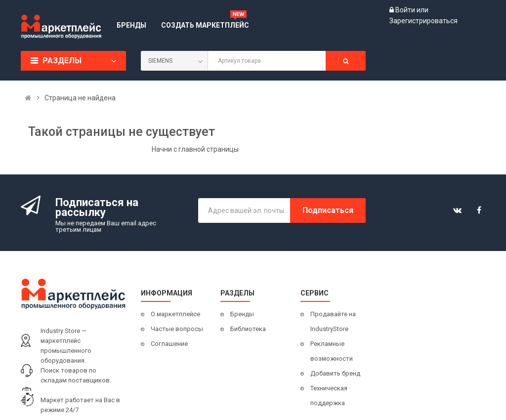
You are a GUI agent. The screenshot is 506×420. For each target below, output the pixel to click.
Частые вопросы (177, 329)
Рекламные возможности (332, 351)
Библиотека (248, 329)
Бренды (242, 314)
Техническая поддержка (329, 396)
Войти (406, 10)
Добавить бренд (335, 373)
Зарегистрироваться (423, 21)
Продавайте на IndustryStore (333, 321)
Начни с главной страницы (195, 149)
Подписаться (328, 210)
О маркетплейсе (175, 314)
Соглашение (169, 344)
